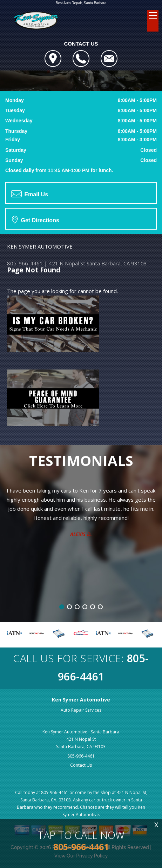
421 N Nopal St (67, 263)
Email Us (29, 194)
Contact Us (81, 765)
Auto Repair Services (81, 710)
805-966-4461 (25, 263)
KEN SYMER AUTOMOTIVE (40, 246)
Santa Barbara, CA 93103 (117, 263)
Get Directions (36, 219)
